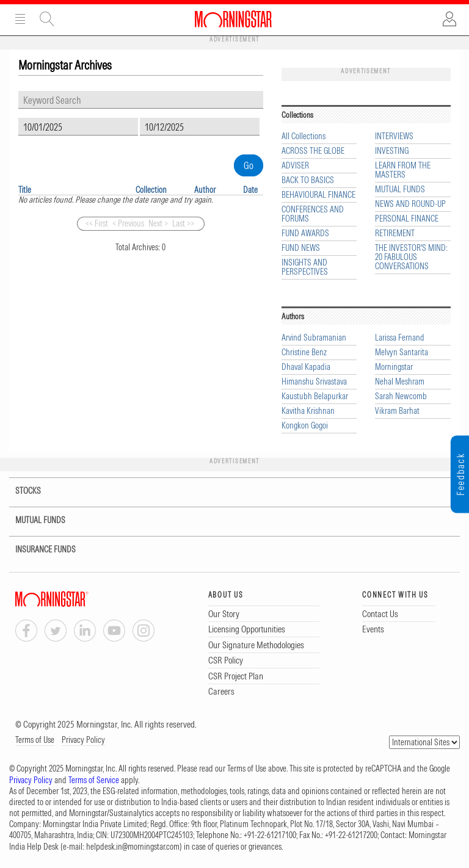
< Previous (128, 223)
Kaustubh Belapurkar (315, 396)
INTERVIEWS (394, 136)
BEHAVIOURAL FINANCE (318, 195)
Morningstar (394, 367)
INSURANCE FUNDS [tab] (38, 550)
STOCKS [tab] (20, 491)
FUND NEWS (301, 248)
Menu (20, 19)
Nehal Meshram (400, 382)
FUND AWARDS (305, 233)
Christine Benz (304, 353)
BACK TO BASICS (308, 180)
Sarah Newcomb (401, 396)
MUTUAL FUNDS (400, 190)
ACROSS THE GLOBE (313, 151)
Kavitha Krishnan (308, 411)
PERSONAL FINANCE (407, 219)
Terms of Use (35, 740)
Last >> (183, 223)
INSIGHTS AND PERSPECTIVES (305, 267)
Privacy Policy (83, 740)
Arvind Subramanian (314, 338)
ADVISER (295, 166)
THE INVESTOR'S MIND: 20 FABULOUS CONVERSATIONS (411, 257)
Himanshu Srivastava (314, 382)
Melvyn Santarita (402, 353)
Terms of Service (94, 780)
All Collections (304, 136)
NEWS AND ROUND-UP (410, 204)
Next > (158, 223)
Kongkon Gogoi (305, 426)
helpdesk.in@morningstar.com (133, 847)
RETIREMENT (395, 233)
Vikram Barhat (397, 411)
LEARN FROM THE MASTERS (403, 170)
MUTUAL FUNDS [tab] (33, 520)
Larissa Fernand (400, 338)
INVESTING (392, 151)
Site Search (47, 19)
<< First (97, 223)
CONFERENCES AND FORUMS (313, 214)
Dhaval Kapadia (306, 367)
